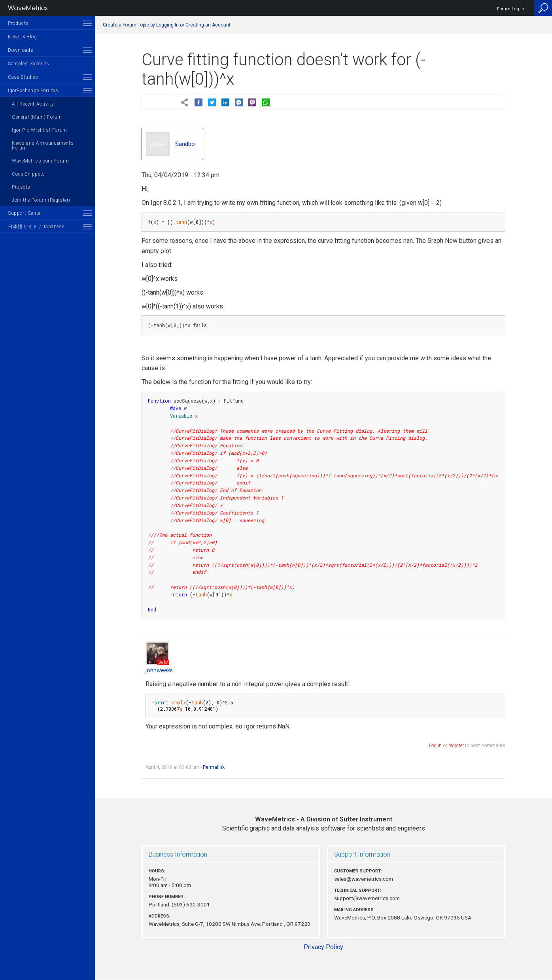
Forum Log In (511, 9)
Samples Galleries (28, 64)
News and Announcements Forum (43, 146)
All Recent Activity (33, 104)
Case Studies (23, 77)
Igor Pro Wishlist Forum (40, 130)
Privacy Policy (323, 947)
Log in (435, 745)
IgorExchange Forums (33, 91)
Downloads (21, 50)
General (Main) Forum (37, 117)
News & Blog (23, 37)
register (456, 745)
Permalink (214, 767)
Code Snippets (28, 174)
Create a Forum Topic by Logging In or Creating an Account (167, 25)
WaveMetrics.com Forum (41, 161)
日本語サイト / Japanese (36, 227)
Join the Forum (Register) (41, 200)
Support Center (25, 213)
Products (18, 23)
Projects (21, 187)
